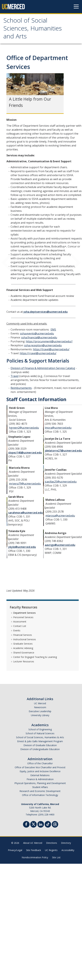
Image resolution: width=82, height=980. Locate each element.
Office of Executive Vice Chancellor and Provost (40, 767)
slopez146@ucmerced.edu (25, 453)
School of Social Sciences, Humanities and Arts (33, 29)
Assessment (20, 622)
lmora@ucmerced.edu (58, 428)
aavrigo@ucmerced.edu (60, 545)
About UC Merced (33, 843)
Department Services (24, 613)
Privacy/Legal (15, 850)
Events (17, 630)
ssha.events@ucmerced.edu (37, 333)
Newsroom (40, 707)
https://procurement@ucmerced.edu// (49, 341)
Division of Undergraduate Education (40, 749)
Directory (66, 843)
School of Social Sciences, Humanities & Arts (40, 737)
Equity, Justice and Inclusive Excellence (40, 771)
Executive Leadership (40, 711)
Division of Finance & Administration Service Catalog (43, 368)
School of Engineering (40, 729)
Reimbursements (21, 388)
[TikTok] (48, 824)
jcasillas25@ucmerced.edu (61, 482)
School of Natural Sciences (40, 733)
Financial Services (23, 635)
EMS (53, 330)
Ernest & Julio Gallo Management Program (40, 741)
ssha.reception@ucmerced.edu (43, 345)
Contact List (20, 626)
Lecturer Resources (24, 661)
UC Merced (40, 703)
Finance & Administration (40, 779)
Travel (15, 376)
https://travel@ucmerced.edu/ (51, 349)
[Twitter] (33, 824)
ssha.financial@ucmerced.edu (39, 337)
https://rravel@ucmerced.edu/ (38, 353)
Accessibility (68, 850)
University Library (40, 715)
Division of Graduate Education (40, 745)
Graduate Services (23, 644)
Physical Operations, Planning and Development (40, 783)
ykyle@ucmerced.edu (22, 547)
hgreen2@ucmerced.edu (24, 428)
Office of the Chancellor (40, 763)
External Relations (40, 775)
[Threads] (55, 824)
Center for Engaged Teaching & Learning (35, 657)
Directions (52, 843)
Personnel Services (23, 617)
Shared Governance (24, 653)
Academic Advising (23, 648)
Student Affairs (40, 787)
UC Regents (51, 850)
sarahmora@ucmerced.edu (26, 513)
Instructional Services (25, 639)
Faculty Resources (23, 607)
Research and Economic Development (40, 791)
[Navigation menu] (76, 7)
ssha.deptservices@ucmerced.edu (45, 312)
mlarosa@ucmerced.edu (60, 516)
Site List (56, 857)
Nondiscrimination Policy (35, 857)
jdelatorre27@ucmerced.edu (63, 451)
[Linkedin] (41, 825)
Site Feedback (34, 850)
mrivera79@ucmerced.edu (25, 484)
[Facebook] (26, 825)
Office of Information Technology (40, 795)
